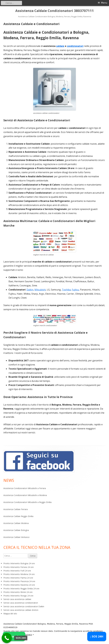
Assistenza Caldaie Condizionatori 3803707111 (55, 11)
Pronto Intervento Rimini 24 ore (18, 592)
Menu (104, 3)
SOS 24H (97, 636)
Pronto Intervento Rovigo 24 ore (18, 596)
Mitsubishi (40, 290)
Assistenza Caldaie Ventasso (16, 537)
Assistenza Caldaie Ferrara (16, 509)
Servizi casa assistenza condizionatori (21, 603)
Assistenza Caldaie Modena (16, 523)
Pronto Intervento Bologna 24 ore (19, 563)
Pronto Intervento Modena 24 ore (19, 574)
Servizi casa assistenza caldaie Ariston (21, 610)
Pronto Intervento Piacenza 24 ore (19, 581)
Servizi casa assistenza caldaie (17, 599)
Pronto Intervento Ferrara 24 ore (19, 567)
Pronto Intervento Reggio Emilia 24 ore (21, 589)
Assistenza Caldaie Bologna (16, 530)
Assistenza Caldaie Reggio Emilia (18, 516)
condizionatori (75, 46)
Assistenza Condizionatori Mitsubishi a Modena (25, 495)
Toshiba (66, 290)
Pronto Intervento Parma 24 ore (18, 578)
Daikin (30, 290)
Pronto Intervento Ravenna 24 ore (19, 585)
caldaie (60, 46)
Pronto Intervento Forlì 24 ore (17, 571)
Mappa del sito (10, 614)
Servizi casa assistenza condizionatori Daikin (24, 606)
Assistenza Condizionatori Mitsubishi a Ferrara (25, 488)
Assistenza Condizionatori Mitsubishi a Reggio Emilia (27, 502)
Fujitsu (75, 290)
